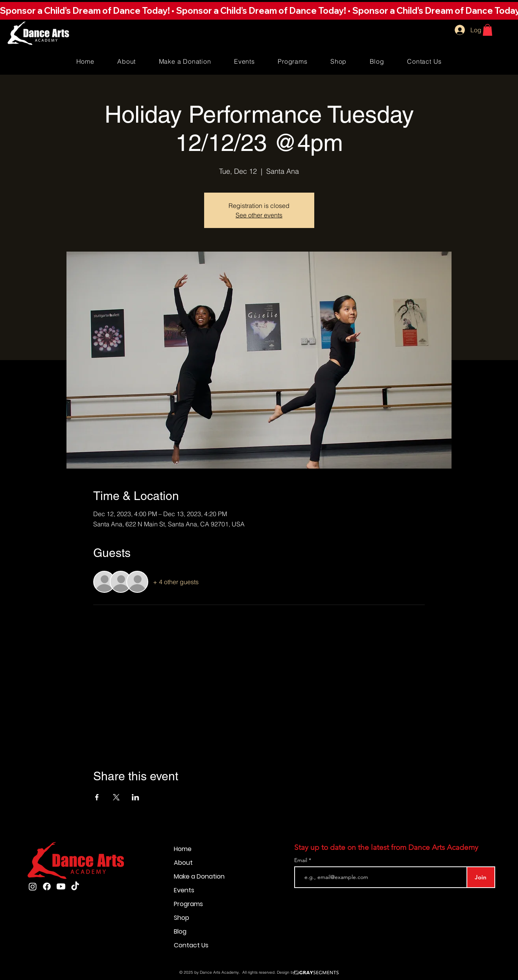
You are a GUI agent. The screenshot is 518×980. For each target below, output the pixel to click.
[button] (259, 11)
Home (183, 849)
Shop (182, 918)
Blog (180, 931)
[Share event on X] (116, 797)
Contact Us (191, 945)
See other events (259, 215)
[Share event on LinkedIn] (135, 797)
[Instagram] (33, 886)
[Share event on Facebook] (97, 797)
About (183, 863)
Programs (188, 904)
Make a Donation (199, 876)
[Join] (481, 877)
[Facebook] (47, 886)
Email (301, 860)
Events (184, 890)
